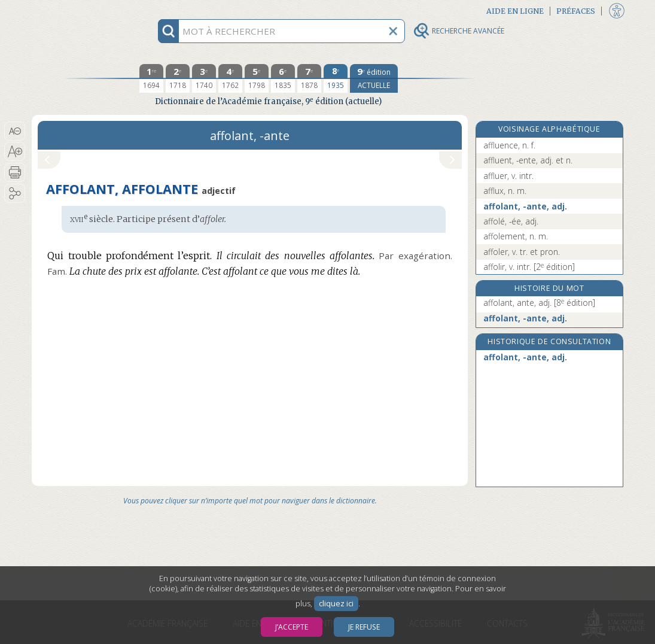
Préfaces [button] (576, 11)
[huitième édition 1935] (336, 78)
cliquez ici (336, 604)
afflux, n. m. (505, 191)
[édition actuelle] (374, 78)
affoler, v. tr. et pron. (522, 252)
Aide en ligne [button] (515, 11)
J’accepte (292, 627)
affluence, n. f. (509, 145)
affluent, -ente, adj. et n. (528, 160)
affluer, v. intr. (508, 176)
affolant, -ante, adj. (525, 206)
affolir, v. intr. (529, 267)
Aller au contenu (78, 10)
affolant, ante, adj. (539, 303)
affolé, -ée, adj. (511, 221)
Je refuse (364, 627)
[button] (15, 131)
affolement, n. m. (516, 236)
